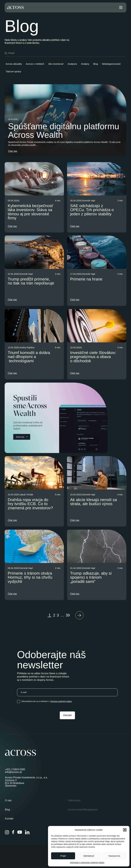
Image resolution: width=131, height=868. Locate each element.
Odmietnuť (89, 856)
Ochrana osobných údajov (61, 701)
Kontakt (9, 819)
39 (68, 615)
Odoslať (67, 715)
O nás (8, 800)
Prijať (63, 856)
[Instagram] (7, 832)
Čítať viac (13, 151)
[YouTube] (20, 832)
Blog (7, 810)
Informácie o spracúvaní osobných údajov (87, 863)
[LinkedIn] (27, 832)
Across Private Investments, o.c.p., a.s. (26, 777)
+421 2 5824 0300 (15, 769)
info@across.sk (13, 772)
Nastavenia (114, 856)
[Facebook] (13, 832)
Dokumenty (74, 800)
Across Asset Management (83, 810)
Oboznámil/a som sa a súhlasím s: (47, 701)
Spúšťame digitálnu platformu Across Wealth (64, 131)
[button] (125, 830)
